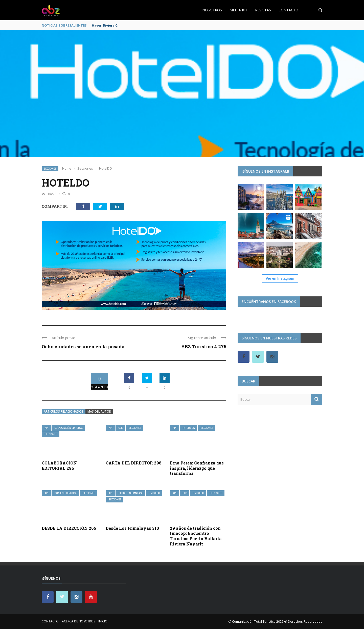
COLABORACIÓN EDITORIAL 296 (59, 465)
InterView (189, 428)
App (47, 428)
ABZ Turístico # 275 (204, 347)
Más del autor (99, 411)
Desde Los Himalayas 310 (132, 528)
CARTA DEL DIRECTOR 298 (134, 463)
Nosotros (212, 10)
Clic (121, 428)
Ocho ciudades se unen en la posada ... (85, 347)
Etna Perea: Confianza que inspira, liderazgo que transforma (197, 468)
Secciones (50, 169)
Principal (155, 493)
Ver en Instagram (280, 278)
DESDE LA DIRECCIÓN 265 (69, 528)
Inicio (103, 621)
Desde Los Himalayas (131, 493)
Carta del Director (66, 493)
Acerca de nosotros (78, 621)
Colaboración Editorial (69, 428)
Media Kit (238, 10)
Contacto (288, 10)
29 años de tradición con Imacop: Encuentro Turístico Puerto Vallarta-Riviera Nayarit (197, 536)
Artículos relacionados (64, 411)
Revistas (263, 10)
